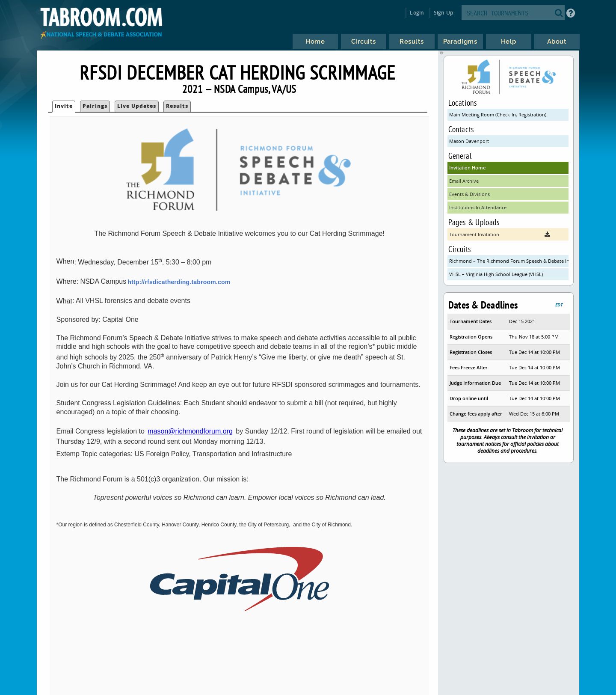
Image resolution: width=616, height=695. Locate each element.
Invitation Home (467, 168)
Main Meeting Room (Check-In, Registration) (498, 114)
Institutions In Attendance (478, 207)
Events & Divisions (469, 194)
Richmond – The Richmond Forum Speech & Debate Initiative (509, 261)
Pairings (95, 106)
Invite (64, 106)
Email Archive (464, 181)
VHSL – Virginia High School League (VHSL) (496, 274)
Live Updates (137, 106)
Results (177, 106)
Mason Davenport (469, 141)
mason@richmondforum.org (190, 431)
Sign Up (443, 13)
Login (417, 13)
